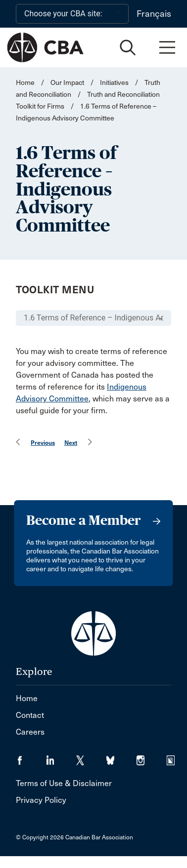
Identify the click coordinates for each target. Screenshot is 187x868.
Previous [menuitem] (43, 443)
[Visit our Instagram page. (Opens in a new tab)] (152, 757)
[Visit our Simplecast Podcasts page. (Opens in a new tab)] (177, 757)
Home (25, 83)
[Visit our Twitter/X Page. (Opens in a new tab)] (91, 757)
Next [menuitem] (71, 443)
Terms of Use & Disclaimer (64, 783)
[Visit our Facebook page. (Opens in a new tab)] (31, 757)
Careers (30, 732)
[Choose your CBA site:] (72, 14)
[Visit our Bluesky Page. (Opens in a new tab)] (121, 757)
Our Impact (67, 83)
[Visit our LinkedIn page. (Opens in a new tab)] (61, 757)
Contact (30, 715)
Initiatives (114, 83)
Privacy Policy (41, 800)
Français (154, 14)
